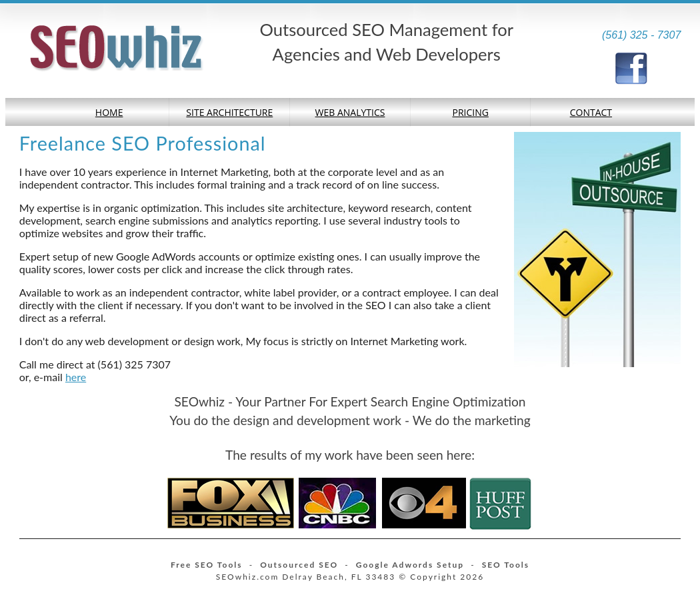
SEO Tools (506, 565)
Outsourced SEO (299, 565)
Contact (591, 112)
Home (109, 112)
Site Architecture (229, 112)
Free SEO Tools (207, 565)
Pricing (470, 112)
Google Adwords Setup (410, 565)
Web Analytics (350, 112)
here (76, 377)
